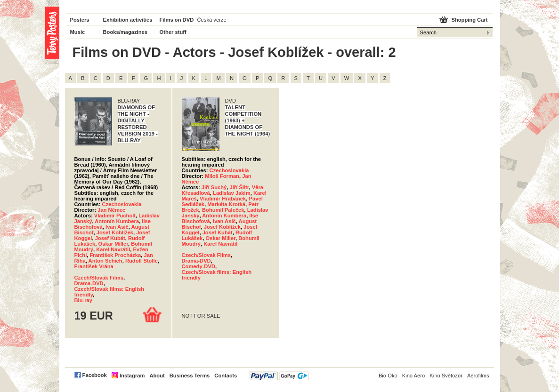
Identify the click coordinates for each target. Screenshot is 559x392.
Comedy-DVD (198, 266)
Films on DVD (177, 20)
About (157, 376)
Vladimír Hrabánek (223, 199)
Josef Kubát (110, 238)
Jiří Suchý (214, 187)
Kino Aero (414, 376)
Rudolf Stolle (142, 261)
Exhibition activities (128, 20)
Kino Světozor (446, 376)
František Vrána (94, 266)
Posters (80, 20)
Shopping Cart (469, 20)
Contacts (226, 376)
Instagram (132, 376)
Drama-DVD (89, 283)
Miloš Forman (222, 176)
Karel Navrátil (113, 249)
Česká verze (212, 20)
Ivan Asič (117, 227)
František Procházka (115, 255)
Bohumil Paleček (223, 210)
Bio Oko (388, 376)
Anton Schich (105, 261)
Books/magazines (126, 32)
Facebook (95, 375)
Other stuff (173, 32)
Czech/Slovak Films (99, 278)
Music (78, 32)
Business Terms (190, 376)
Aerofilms (478, 376)
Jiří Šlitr (239, 187)
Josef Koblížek (115, 232)
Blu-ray (84, 300)
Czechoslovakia (122, 204)
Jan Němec (111, 210)
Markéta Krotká (226, 204)
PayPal (279, 376)
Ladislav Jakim (232, 193)
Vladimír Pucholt (115, 216)
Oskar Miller (113, 244)
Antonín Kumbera (117, 221)
